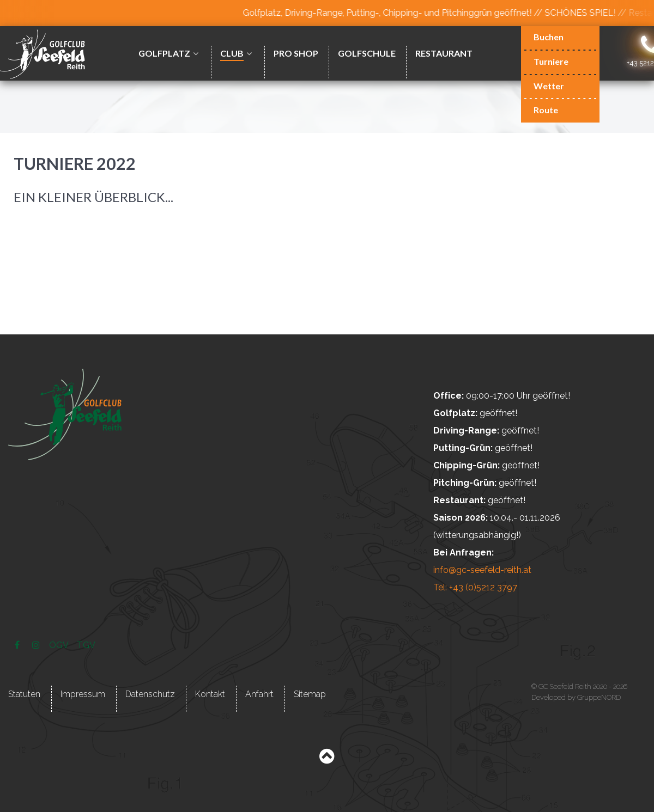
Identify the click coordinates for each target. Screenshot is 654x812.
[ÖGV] (59, 645)
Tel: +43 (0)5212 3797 (475, 587)
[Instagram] (37, 645)
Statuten (24, 694)
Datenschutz (150, 694)
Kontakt (210, 694)
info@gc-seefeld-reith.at (482, 570)
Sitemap (310, 694)
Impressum (83, 694)
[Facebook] (18, 645)
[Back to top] (327, 759)
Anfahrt (259, 694)
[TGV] (86, 645)
